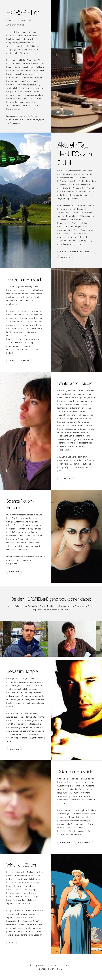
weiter (11, 943)
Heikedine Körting (32, 84)
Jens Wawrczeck (27, 81)
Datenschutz (66, 965)
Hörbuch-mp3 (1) (66, 843)
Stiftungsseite (66, 479)
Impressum (54, 965)
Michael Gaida (36, 77)
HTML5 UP (59, 969)
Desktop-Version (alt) (39, 965)
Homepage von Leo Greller (19, 361)
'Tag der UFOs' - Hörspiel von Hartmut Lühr (77, 252)
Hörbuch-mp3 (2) (84, 843)
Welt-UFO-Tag (65, 257)
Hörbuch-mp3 (14, 572)
